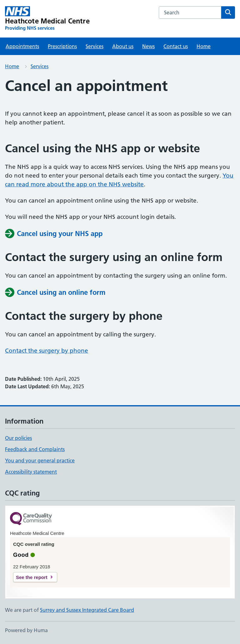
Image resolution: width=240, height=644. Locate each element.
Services (95, 46)
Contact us (176, 46)
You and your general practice (40, 460)
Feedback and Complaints (35, 449)
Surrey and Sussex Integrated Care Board (87, 610)
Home (204, 46)
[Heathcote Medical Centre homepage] (47, 19)
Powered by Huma (26, 630)
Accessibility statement (31, 472)
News (148, 46)
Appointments (22, 46)
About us (123, 46)
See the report (32, 577)
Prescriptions (62, 46)
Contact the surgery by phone (47, 351)
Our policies (18, 438)
